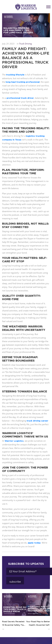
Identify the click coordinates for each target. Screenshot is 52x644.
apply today (34, 543)
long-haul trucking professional (23, 82)
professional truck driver (20, 98)
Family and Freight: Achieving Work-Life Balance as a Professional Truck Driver (26, 58)
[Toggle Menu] (48, 7)
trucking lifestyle (15, 75)
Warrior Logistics (14, 441)
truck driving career (37, 421)
